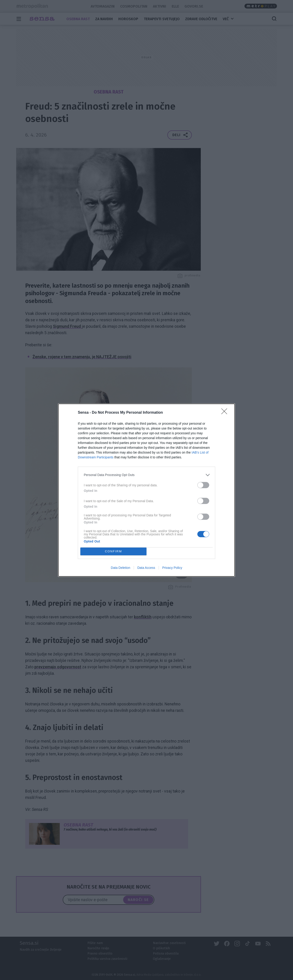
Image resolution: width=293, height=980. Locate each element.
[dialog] (146, 490)
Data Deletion (121, 568)
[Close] (226, 413)
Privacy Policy (172, 568)
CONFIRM (113, 551)
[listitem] (146, 475)
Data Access (146, 568)
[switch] (203, 485)
